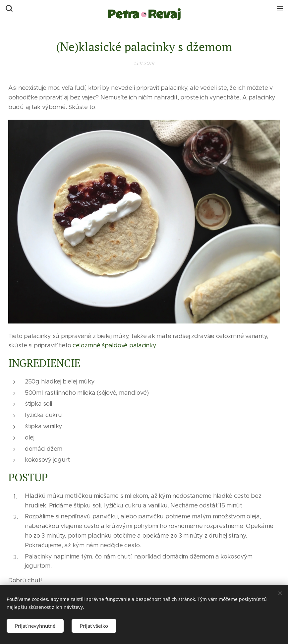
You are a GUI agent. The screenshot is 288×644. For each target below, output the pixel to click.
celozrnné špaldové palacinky (114, 345)
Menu (280, 9)
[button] (8, 8)
